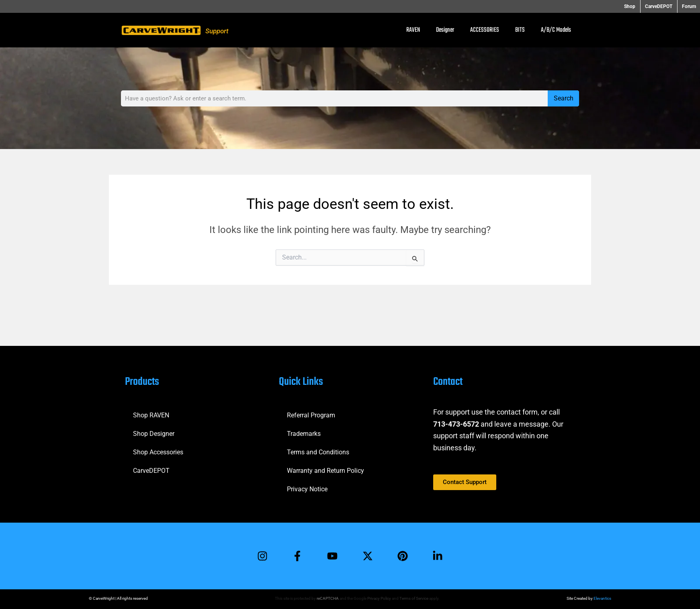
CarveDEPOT (151, 470)
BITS (520, 30)
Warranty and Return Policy (325, 470)
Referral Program (311, 415)
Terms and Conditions (318, 452)
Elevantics (602, 598)
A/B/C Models (556, 30)
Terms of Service (414, 598)
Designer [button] (445, 30)
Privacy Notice (307, 489)
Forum (689, 6)
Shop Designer (154, 433)
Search (564, 98)
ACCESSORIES (485, 30)
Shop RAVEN (151, 415)
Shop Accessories (158, 452)
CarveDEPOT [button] (660, 6)
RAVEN (413, 30)
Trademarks (304, 433)
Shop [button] (632, 6)
